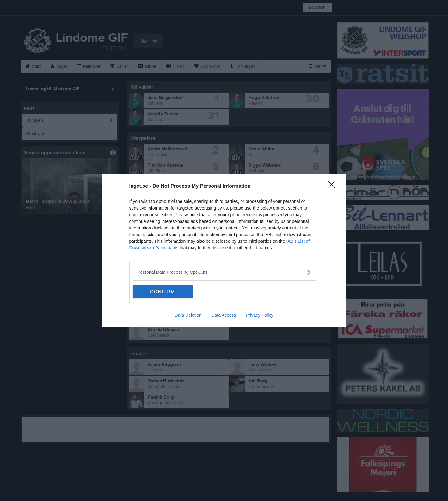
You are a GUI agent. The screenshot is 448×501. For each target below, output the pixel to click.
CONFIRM (163, 292)
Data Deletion (188, 315)
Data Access (224, 315)
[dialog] (224, 251)
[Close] (334, 186)
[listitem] (224, 272)
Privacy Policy (259, 315)
